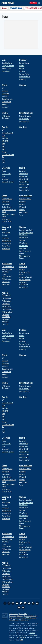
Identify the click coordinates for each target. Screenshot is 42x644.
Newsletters (37, 603)
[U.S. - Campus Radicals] (8, 66)
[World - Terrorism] (5, 94)
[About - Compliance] (23, 287)
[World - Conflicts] (5, 91)
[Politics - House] (22, 69)
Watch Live (7, 264)
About (22, 264)
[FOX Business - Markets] (22, 204)
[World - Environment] (6, 102)
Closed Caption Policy (30, 616)
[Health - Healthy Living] (24, 190)
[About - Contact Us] (23, 267)
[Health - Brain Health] (24, 174)
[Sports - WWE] (4, 162)
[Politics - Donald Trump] (24, 63)
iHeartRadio (23, 608)
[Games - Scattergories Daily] (26, 230)
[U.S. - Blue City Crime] (7, 63)
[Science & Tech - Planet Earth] (6, 246)
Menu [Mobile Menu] (39, 3)
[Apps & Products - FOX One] (5, 324)
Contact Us (17, 618)
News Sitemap (14, 620)
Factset (33, 633)
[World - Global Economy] (7, 99)
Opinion (23, 85)
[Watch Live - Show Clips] (6, 282)
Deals (4, 196)
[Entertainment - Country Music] (24, 121)
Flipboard (21, 603)
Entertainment (26, 113)
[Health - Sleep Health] (24, 179)
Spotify (19, 608)
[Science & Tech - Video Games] (6, 241)
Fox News (8, 3)
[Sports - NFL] (3, 130)
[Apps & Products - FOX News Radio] (8, 312)
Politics (23, 60)
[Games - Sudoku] (22, 240)
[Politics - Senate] (22, 66)
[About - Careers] (22, 270)
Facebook (5, 603)
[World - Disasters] (5, 96)
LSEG (21, 640)
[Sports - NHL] (3, 147)
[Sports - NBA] (3, 144)
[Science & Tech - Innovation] (5, 238)
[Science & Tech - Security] (5, 235)
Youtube (17, 603)
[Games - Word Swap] (23, 243)
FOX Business (25, 196)
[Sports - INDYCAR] (5, 141)
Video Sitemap (24, 620)
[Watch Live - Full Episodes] (6, 279)
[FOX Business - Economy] (23, 202)
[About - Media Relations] (25, 280)
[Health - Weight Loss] (24, 176)
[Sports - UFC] (3, 160)
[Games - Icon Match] (23, 248)
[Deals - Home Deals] (6, 204)
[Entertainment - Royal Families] (24, 119)
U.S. (4, 60)
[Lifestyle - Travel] (4, 171)
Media (5, 113)
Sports (5, 127)
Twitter (9, 603)
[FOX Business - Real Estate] (23, 212)
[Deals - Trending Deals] (7, 199)
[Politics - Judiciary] (22, 71)
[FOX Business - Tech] (21, 215)
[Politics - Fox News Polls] (24, 77)
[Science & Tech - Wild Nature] (6, 249)
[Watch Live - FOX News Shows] (8, 267)
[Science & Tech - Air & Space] (6, 232)
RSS (33, 603)
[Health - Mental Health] (24, 185)
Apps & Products (6, 294)
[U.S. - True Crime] (6, 71)
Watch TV (33, 3)
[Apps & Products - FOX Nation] (6, 304)
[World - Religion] (5, 105)
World (5, 85)
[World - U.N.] (3, 88)
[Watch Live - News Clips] (6, 285)
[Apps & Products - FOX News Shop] (7, 309)
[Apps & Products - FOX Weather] (6, 301)
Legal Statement (21, 638)
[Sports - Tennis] (4, 152)
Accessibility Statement (29, 618)
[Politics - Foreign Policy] (24, 74)
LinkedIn (25, 603)
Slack (29, 603)
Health (22, 168)
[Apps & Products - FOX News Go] (6, 298)
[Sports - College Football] (7, 133)
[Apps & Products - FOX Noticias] (6, 307)
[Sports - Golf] (3, 149)
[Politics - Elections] (22, 79)
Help (11, 618)
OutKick (23, 127)
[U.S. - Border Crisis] (6, 69)
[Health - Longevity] (23, 171)
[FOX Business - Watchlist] (23, 207)
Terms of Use (14, 614)
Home (4, 8)
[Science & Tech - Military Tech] (6, 243)
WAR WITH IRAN (16, 8)
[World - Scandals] (5, 107)
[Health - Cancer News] (24, 182)
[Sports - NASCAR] (5, 138)
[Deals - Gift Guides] (6, 202)
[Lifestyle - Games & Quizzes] (8, 182)
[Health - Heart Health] (24, 187)
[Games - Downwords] (23, 238)
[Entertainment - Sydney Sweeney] (25, 116)
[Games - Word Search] (24, 246)
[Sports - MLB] (3, 136)
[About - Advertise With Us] (25, 277)
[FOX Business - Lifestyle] (22, 210)
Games (23, 227)
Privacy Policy (23, 614)
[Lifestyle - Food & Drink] (6, 174)
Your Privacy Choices (16, 616)
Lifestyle (6, 168)
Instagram (13, 603)
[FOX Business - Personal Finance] (25, 199)
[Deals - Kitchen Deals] (7, 207)
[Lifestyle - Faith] (4, 176)
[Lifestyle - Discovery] (5, 179)
